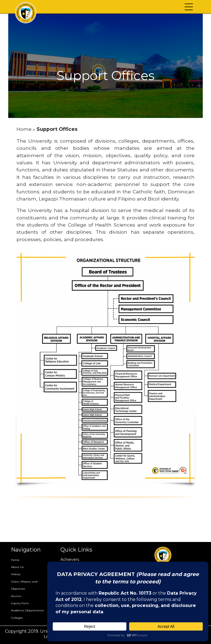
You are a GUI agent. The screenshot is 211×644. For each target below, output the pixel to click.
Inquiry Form (20, 603)
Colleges (17, 618)
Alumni (16, 596)
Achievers (70, 560)
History (16, 574)
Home (24, 129)
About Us (17, 567)
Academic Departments (27, 610)
